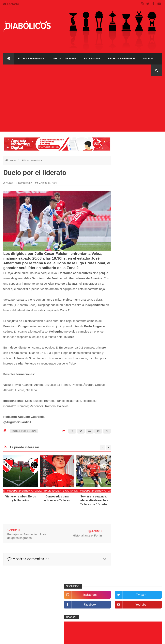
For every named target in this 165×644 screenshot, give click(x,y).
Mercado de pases (64, 58)
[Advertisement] (82, 104)
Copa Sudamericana (131, 490)
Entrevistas (92, 58)
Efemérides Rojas (132, 367)
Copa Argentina (128, 477)
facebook (131, 161)
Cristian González (30, 638)
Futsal (125, 387)
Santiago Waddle (54, 638)
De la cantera (129, 348)
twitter (154, 151)
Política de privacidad (74, 611)
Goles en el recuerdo (134, 400)
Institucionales (130, 406)
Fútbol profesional (31, 58)
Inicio (13, 160)
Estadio (126, 380)
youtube (154, 161)
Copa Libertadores (130, 484)
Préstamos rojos (131, 432)
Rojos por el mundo (133, 451)
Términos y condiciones (75, 618)
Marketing (127, 412)
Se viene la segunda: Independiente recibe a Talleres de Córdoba (94, 500)
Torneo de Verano (130, 525)
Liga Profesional (129, 511)
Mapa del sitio (69, 603)
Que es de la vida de (134, 438)
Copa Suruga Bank (130, 497)
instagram (131, 151)
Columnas (127, 341)
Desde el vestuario (132, 354)
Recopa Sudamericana (132, 518)
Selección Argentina (133, 458)
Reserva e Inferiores (122, 58)
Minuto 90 (127, 425)
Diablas (148, 58)
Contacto (11, 4)
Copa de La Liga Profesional (136, 504)
